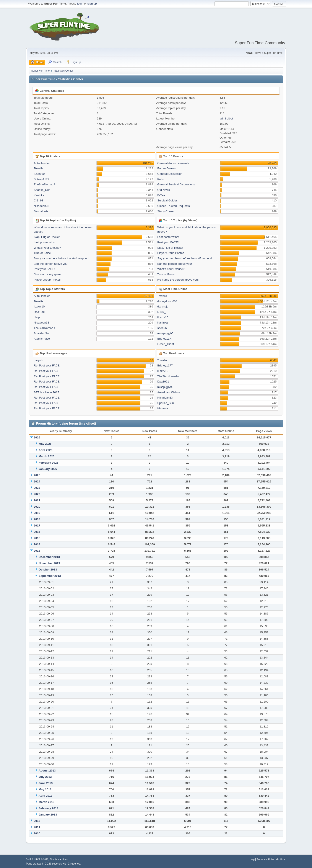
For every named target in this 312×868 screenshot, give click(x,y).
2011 (37, 827)
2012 (37, 821)
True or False (42, 253)
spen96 (162, 328)
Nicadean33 (41, 206)
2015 (37, 538)
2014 (37, 544)
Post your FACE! (45, 269)
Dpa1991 (40, 312)
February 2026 (48, 463)
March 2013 (46, 802)
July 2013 (45, 777)
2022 (37, 494)
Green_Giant (166, 344)
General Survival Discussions (176, 184)
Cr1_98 (39, 200)
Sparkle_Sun (42, 190)
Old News (164, 190)
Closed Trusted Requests (174, 206)
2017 (37, 526)
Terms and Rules (266, 859)
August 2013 (47, 771)
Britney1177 (41, 179)
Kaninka (39, 195)
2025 (37, 475)
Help (252, 859)
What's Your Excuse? (47, 248)
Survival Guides (167, 200)
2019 (37, 513)
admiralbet (226, 119)
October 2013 (48, 570)
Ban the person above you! (51, 264)
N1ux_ (162, 312)
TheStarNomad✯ (45, 184)
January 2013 (48, 815)
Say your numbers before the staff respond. (62, 258)
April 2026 (45, 450)
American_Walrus (169, 392)
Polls (160, 179)
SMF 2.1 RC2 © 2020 (37, 859)
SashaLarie (41, 211)
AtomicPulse (42, 339)
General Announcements (173, 163)
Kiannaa (163, 408)
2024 (37, 481)
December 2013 (49, 557)
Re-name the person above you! (178, 280)
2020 (37, 507)
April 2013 (45, 796)
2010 (37, 833)
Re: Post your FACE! (47, 365)
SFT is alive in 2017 (46, 392)
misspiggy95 (165, 333)
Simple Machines (59, 859)
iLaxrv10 (39, 174)
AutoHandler (42, 163)
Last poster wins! (45, 242)
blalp (37, 317)
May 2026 (45, 444)
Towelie (39, 168)
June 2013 (45, 783)
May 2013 (45, 789)
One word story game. (48, 274)
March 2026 (46, 456)
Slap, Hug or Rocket (47, 237)
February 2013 (48, 808)
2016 (37, 532)
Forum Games (167, 168)
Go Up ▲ (281, 859)
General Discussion (170, 174)
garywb (38, 360)
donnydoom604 (167, 301)
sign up (92, 4)
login (80, 4)
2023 (37, 488)
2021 (37, 500)
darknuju (163, 306)
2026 (37, 437)
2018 (37, 519)
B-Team (162, 195)
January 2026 (48, 469)
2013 (37, 551)
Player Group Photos (47, 280)
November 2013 (49, 563)
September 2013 (50, 576)
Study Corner (166, 211)
